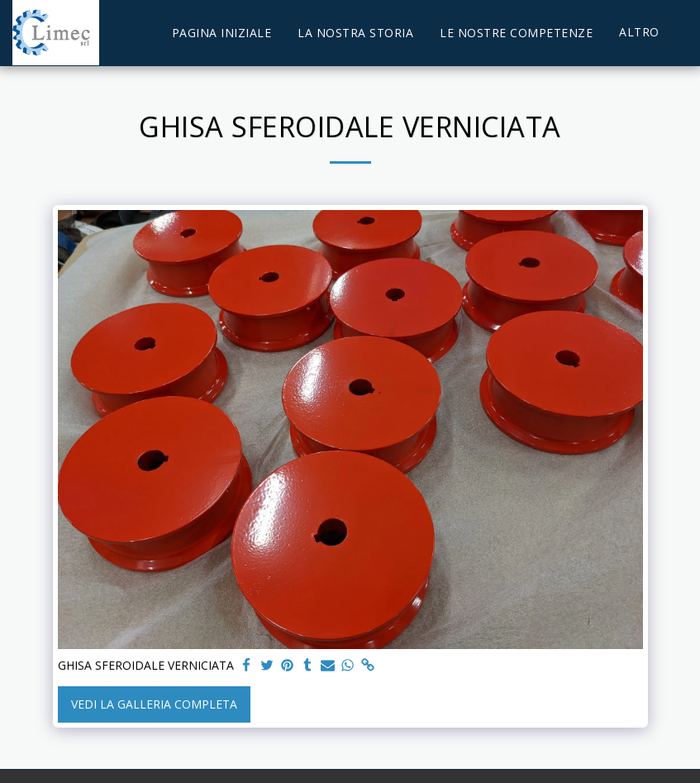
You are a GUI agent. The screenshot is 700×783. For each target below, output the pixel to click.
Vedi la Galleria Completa (154, 704)
